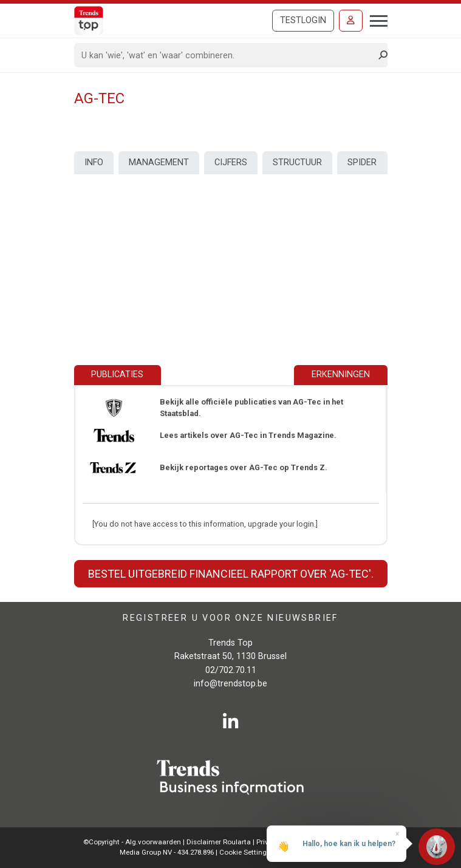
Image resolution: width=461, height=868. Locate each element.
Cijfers (231, 162)
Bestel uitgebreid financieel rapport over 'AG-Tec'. (231, 574)
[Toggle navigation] (375, 19)
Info (94, 162)
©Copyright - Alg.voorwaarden (132, 842)
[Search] (227, 55)
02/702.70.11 (231, 670)
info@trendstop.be (230, 684)
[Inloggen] (351, 21)
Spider (362, 162)
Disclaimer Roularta (219, 842)
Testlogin (303, 20)
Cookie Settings (246, 852)
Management (159, 162)
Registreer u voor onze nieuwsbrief (230, 618)
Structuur (297, 162)
